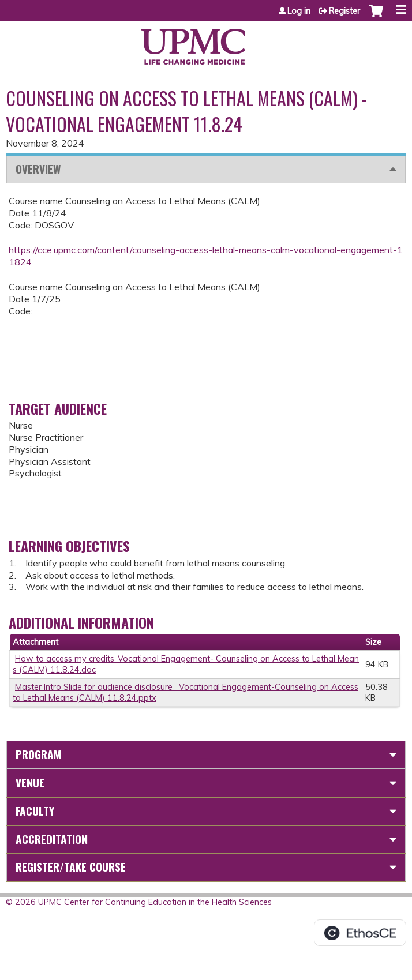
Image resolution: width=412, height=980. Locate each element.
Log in (299, 11)
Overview (38, 169)
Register (344, 11)
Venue (30, 782)
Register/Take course (71, 867)
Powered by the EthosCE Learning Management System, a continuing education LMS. (360, 933)
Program (38, 754)
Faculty (35, 811)
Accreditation (52, 839)
